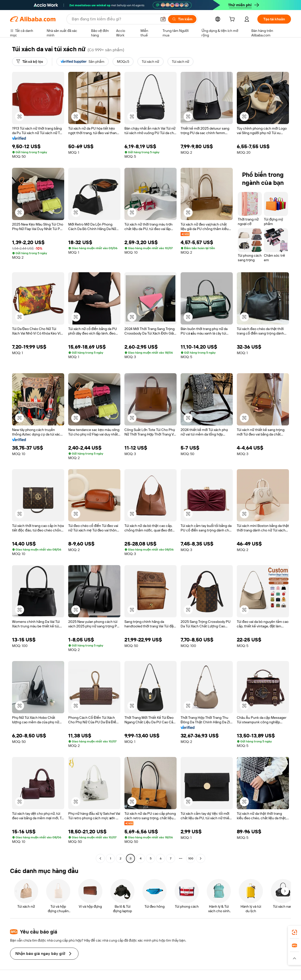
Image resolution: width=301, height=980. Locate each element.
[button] (163, 19)
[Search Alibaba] (114, 19)
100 (191, 858)
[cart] (233, 20)
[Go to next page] (201, 858)
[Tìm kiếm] (182, 19)
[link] (294, 932)
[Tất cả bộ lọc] (30, 62)
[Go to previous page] (100, 858)
